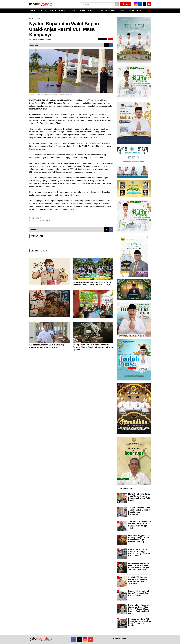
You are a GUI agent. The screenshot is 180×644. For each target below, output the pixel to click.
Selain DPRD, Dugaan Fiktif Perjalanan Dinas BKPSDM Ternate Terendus (138, 580)
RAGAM (99, 11)
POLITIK (62, 11)
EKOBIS (90, 11)
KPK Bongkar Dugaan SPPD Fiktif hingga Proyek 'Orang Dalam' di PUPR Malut (139, 553)
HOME (33, 11)
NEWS (40, 11)
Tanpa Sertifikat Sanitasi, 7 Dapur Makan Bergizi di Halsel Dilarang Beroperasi (140, 511)
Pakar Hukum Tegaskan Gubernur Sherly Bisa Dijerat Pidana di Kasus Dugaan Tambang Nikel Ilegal (139, 609)
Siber (124, 638)
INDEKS (139, 11)
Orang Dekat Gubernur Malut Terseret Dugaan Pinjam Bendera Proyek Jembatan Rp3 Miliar (93, 347)
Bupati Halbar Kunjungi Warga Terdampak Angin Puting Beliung (139, 593)
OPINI (131, 11)
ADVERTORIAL (111, 11)
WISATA (123, 11)
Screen (126, 4)
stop (111, 39)
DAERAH (72, 11)
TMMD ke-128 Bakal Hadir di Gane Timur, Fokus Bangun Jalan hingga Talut (140, 525)
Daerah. (38, 19)
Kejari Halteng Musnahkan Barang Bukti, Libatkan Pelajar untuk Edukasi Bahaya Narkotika (92, 285)
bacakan (103, 39)
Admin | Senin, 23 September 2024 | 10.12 (41, 39)
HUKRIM (81, 11)
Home (31, 19)
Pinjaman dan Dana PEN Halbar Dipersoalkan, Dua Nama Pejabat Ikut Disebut (139, 622)
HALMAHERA (51, 11)
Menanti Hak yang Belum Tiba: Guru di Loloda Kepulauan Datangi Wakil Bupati (139, 497)
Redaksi (117, 638)
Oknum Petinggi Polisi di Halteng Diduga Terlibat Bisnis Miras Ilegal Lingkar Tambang (139, 539)
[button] (149, 10)
